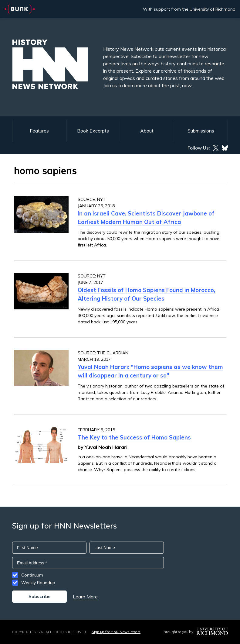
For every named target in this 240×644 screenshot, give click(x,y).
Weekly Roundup (38, 583)
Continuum (32, 575)
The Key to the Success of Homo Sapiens (134, 437)
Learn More (85, 597)
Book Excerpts (93, 131)
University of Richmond (213, 9)
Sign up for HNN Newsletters (116, 632)
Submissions (201, 131)
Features (39, 131)
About (147, 131)
